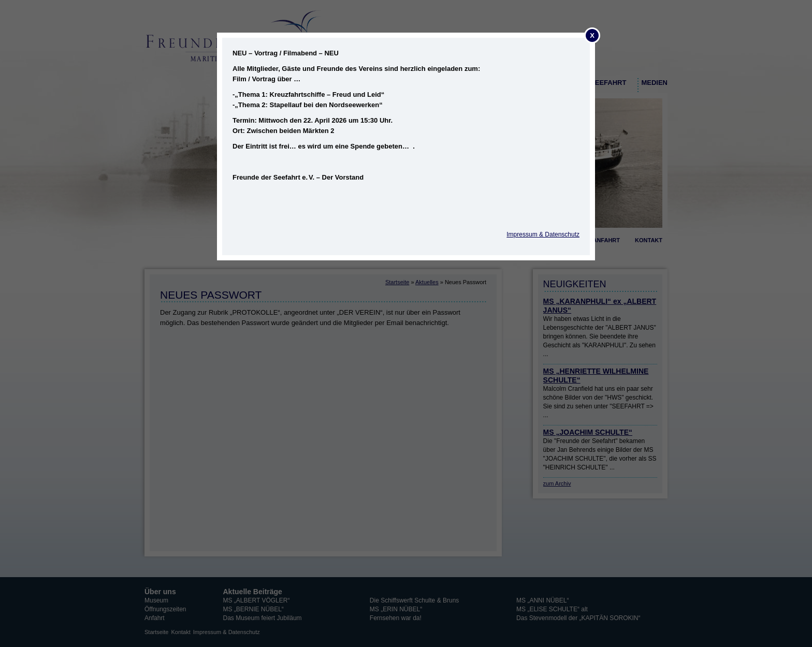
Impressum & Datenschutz (543, 234)
